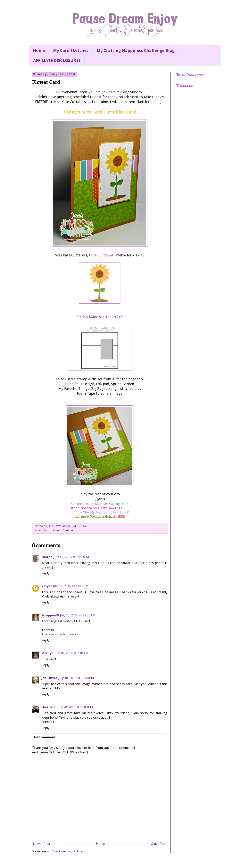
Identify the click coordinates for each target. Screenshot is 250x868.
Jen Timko (49, 678)
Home (39, 50)
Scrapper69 (50, 615)
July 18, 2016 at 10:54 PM (76, 678)
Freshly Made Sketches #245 (100, 317)
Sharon (47, 557)
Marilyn (47, 653)
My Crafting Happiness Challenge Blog (136, 50)
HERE (124, 504)
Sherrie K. (49, 707)
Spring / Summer (63, 530)
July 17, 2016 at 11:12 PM (71, 586)
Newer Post (42, 844)
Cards (47, 530)
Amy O (47, 586)
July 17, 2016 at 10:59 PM (71, 557)
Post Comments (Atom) (69, 851)
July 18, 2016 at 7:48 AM (71, 653)
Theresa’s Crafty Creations (61, 634)
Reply (45, 573)
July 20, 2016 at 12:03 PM (75, 707)
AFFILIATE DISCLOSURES (57, 60)
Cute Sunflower (101, 255)
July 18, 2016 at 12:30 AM (78, 615)
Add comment (45, 737)
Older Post (159, 844)
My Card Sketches (71, 50)
